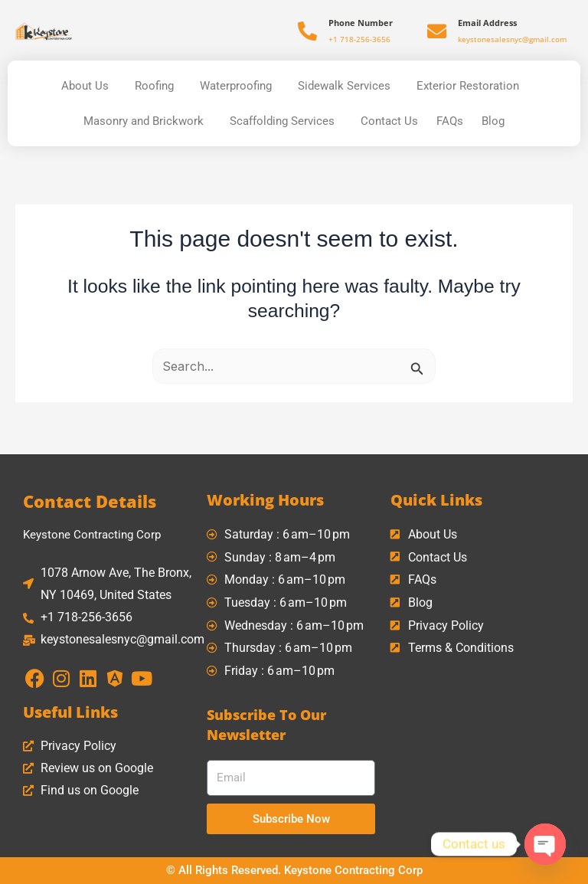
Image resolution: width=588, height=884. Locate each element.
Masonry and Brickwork (147, 121)
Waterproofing (240, 86)
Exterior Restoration (472, 86)
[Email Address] (437, 31)
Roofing (158, 86)
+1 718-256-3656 (359, 39)
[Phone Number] (307, 31)
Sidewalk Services (348, 86)
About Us (89, 86)
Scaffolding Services (286, 121)
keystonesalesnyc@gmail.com (512, 39)
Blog (493, 121)
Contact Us (389, 121)
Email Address (487, 23)
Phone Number (361, 23)
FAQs (450, 121)
